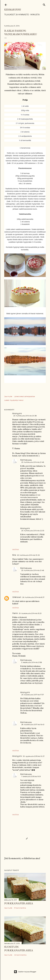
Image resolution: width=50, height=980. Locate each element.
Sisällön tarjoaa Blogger (25, 972)
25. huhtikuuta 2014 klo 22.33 (33, 531)
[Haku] (44, 4)
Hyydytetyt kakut (17, 400)
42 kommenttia (20, 955)
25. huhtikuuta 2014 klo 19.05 (28, 555)
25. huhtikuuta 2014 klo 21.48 (33, 462)
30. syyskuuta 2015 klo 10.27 (34, 756)
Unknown (17, 597)
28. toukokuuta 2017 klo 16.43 (33, 724)
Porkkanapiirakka (19, 903)
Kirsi (14, 555)
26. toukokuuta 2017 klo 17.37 (33, 695)
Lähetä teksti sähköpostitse (24, 396)
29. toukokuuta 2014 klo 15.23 (30, 613)
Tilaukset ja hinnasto (17, 15)
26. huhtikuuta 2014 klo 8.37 (33, 597)
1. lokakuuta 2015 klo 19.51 (31, 776)
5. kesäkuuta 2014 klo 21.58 (32, 662)
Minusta (35, 15)
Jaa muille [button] (8, 396)
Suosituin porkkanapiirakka (19, 949)
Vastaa (16, 549)
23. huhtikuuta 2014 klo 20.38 (25, 416)
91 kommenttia (20, 908)
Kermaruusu (13, 10)
